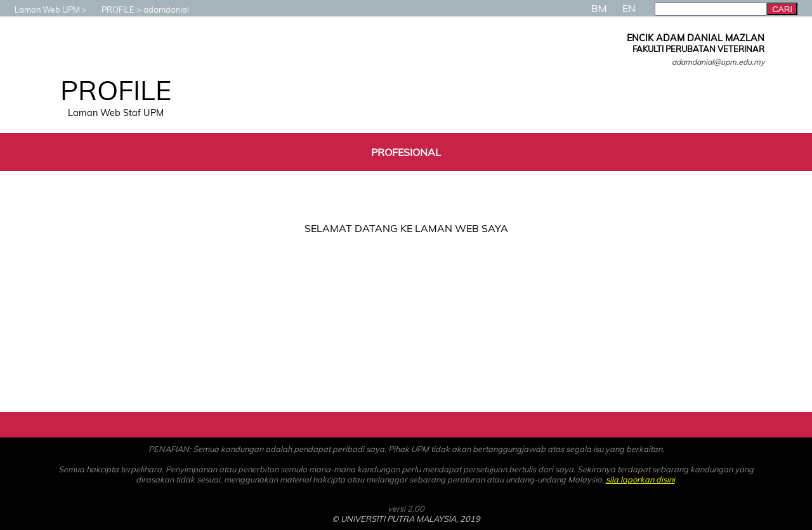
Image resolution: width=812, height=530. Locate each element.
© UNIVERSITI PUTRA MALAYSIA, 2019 (406, 519)
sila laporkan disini (640, 479)
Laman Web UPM (41, 10)
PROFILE (112, 10)
